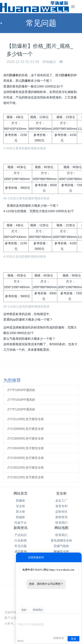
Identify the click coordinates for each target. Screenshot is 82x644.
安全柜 (21, 506)
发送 (73, 639)
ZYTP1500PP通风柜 (21, 400)
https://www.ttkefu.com (62, 570)
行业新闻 (21, 540)
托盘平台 (21, 523)
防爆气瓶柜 (61, 546)
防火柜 (21, 512)
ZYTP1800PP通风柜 (21, 390)
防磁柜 (21, 517)
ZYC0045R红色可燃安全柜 (26, 448)
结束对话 (59, 638)
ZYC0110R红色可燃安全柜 (26, 419)
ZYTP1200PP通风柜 (21, 409)
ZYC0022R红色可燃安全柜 (26, 468)
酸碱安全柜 (61, 551)
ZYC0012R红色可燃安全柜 (26, 477)
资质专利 (61, 506)
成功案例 (21, 551)
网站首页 (21, 493)
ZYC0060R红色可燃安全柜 (26, 438)
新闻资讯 (61, 517)
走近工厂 (61, 501)
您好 (24, 610)
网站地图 (61, 528)
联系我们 (61, 523)
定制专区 (61, 512)
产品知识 (21, 535)
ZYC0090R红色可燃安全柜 (26, 429)
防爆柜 (14, 75)
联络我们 (38, 610)
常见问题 (21, 546)
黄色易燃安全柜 (61, 540)
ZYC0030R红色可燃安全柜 (26, 458)
